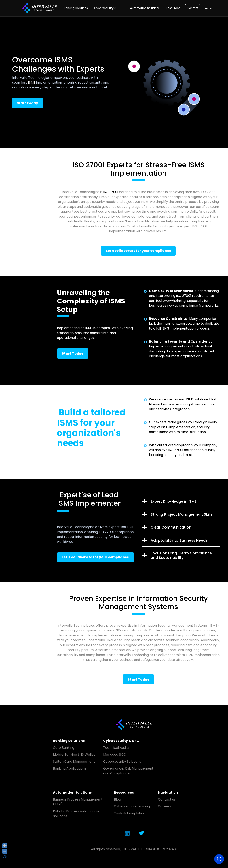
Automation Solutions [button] (145, 8)
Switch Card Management (74, 761)
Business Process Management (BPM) (78, 802)
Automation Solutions (72, 792)
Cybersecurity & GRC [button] (109, 8)
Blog (117, 799)
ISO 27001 (111, 192)
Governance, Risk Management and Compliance (128, 771)
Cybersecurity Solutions (122, 761)
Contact (193, 8)
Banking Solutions (69, 741)
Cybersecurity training (132, 806)
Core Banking (64, 748)
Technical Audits (116, 748)
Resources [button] (173, 8)
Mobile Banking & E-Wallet (74, 755)
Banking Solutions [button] (76, 8)
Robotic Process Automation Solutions (76, 814)
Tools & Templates (129, 813)
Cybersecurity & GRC (121, 741)
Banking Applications (70, 768)
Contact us (167, 799)
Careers (164, 806)
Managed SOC (115, 755)
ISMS (32, 82)
